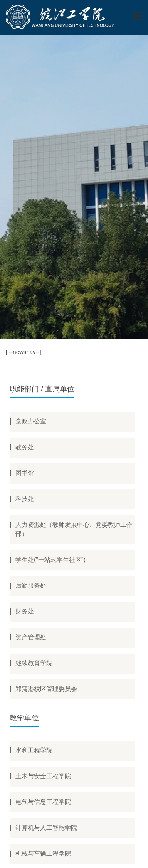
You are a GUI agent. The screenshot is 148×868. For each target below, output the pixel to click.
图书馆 (25, 473)
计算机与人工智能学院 (46, 828)
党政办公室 (31, 421)
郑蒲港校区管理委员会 (46, 689)
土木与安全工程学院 (43, 776)
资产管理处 (31, 637)
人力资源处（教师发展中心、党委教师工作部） (74, 529)
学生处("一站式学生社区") (50, 560)
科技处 (25, 499)
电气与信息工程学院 (43, 802)
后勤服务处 (31, 586)
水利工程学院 (34, 750)
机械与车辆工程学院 (43, 854)
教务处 (25, 447)
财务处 (25, 611)
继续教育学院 (34, 663)
